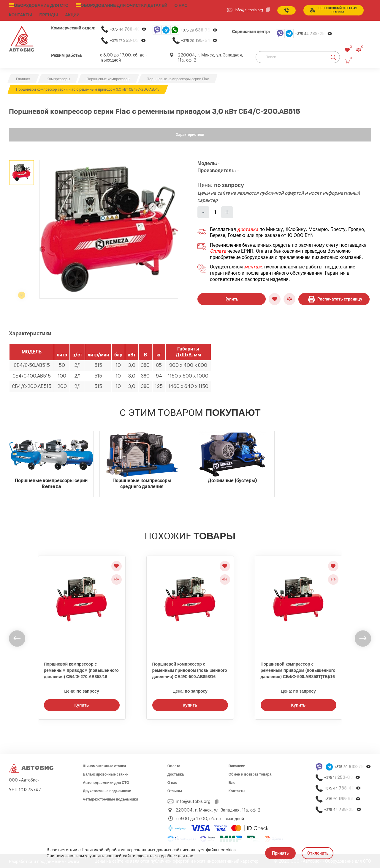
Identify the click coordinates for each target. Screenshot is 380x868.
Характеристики (190, 133)
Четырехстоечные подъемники (110, 798)
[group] (109, 228)
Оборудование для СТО (39, 5)
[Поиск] (298, 56)
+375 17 (128, 39)
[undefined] (17, 637)
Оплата (218, 250)
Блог (233, 781)
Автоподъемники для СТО (106, 781)
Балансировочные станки (106, 773)
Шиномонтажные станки (104, 765)
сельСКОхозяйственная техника (332, 10)
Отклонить (318, 853)
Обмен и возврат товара (250, 773)
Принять (280, 853)
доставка (248, 228)
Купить (231, 298)
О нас (170, 5)
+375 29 (199, 29)
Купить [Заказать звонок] (82, 704)
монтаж (253, 266)
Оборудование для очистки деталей (116, 5)
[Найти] (333, 56)
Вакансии (237, 765)
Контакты (237, 790)
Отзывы (175, 790)
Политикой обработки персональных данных (126, 850)
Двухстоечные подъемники (107, 790)
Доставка (176, 773)
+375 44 (128, 28)
